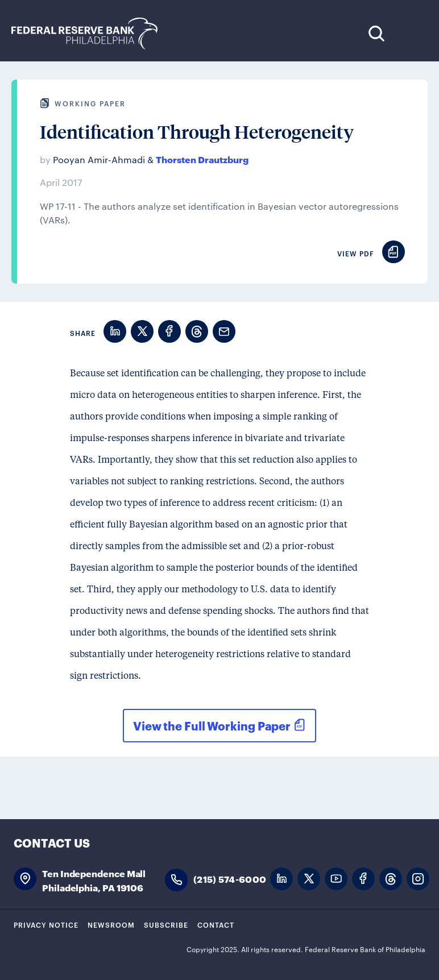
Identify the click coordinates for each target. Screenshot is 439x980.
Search (376, 33)
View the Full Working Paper (212, 725)
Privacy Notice (46, 924)
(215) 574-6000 (230, 879)
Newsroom (111, 924)
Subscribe (166, 924)
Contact (216, 924)
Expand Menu (411, 33)
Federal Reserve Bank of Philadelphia (90, 34)
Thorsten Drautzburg (202, 159)
